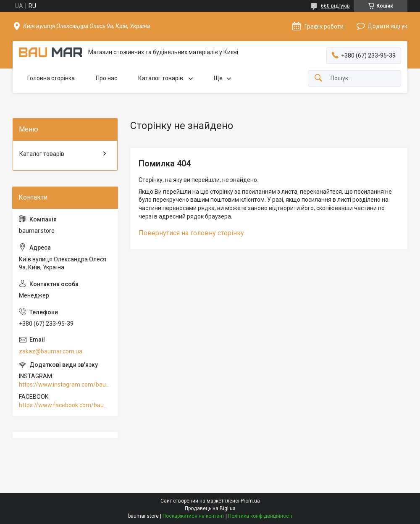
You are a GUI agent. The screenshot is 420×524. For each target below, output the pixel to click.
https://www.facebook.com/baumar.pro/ (65, 405)
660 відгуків (335, 6)
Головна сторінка (51, 78)
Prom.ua (250, 501)
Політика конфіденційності (260, 516)
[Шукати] (318, 78)
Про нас (106, 78)
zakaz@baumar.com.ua (51, 351)
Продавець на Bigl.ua (210, 508)
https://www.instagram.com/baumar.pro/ (65, 384)
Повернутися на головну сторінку (191, 233)
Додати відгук (387, 26)
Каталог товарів (161, 78)
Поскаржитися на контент (193, 516)
